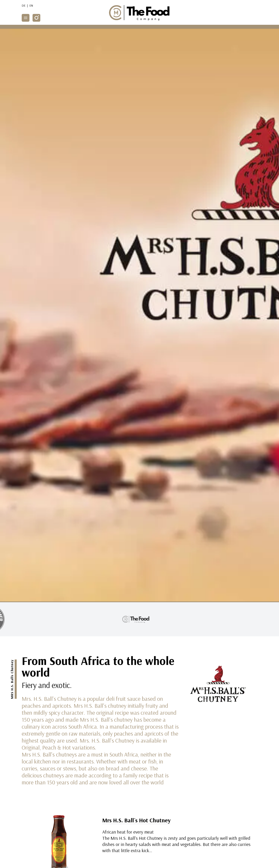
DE (24, 5)
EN (31, 5)
